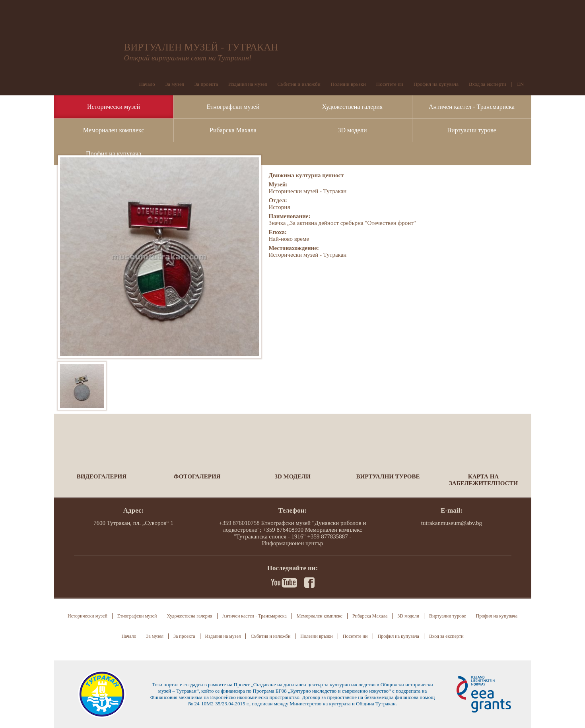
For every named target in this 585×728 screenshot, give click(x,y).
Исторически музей (114, 107)
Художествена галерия (352, 107)
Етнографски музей (233, 107)
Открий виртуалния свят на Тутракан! (188, 58)
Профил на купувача (114, 154)
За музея (175, 84)
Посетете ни (390, 84)
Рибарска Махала (233, 130)
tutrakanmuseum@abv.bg (452, 523)
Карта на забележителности (483, 480)
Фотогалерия (197, 476)
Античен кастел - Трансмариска (472, 107)
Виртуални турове (471, 130)
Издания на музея (248, 84)
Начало (147, 84)
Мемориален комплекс (114, 130)
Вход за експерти (488, 84)
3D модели (352, 130)
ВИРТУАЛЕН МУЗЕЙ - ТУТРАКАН (201, 47)
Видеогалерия (102, 476)
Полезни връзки (348, 84)
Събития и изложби (299, 84)
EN (520, 84)
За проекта (206, 84)
